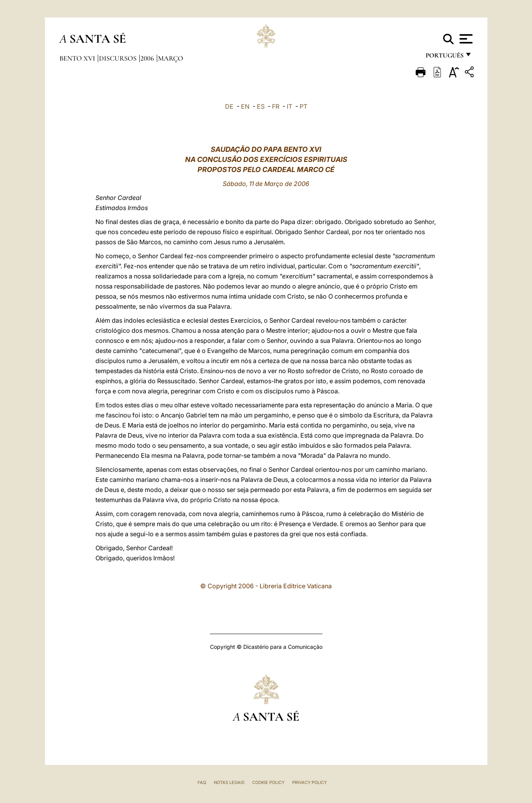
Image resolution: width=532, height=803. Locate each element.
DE (229, 106)
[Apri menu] (465, 39)
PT (303, 106)
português (444, 57)
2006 (148, 58)
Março (171, 58)
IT (289, 106)
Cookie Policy (268, 782)
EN (245, 106)
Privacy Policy (309, 782)
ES (261, 106)
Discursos (119, 58)
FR (276, 106)
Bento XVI (78, 58)
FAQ (202, 782)
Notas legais (229, 782)
